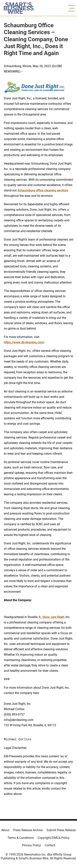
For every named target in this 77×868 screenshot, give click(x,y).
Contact (50, 845)
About (5, 830)
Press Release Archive (28, 830)
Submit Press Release (61, 830)
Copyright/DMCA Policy (54, 838)
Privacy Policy (31, 845)
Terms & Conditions (21, 838)
